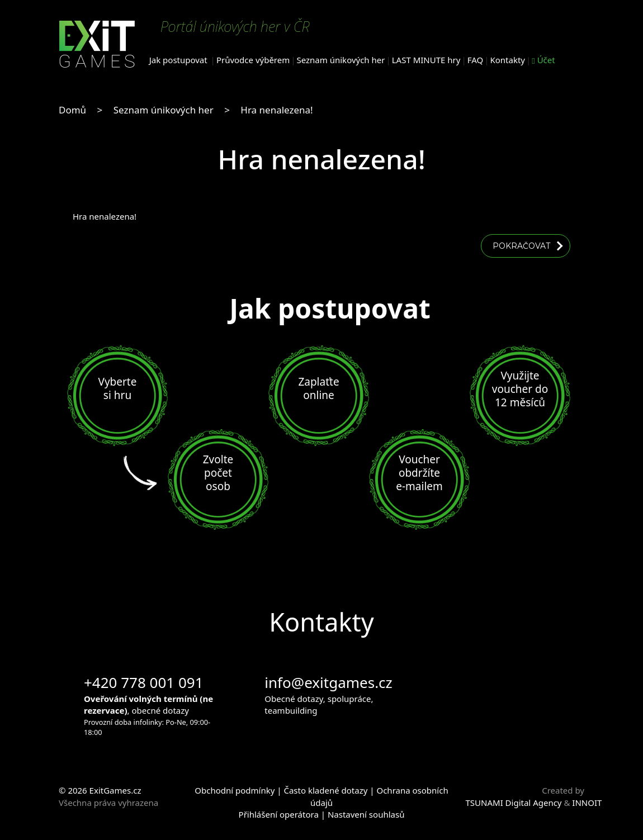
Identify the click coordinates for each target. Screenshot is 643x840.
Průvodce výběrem (253, 60)
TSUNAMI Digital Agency (514, 803)
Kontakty (507, 60)
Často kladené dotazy (325, 790)
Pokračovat (521, 246)
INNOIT (587, 803)
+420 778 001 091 (144, 682)
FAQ (476, 60)
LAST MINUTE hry (426, 60)
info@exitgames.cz (328, 682)
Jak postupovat (178, 60)
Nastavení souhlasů (366, 814)
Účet (543, 60)
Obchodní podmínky (235, 790)
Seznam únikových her (341, 60)
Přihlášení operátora (279, 814)
